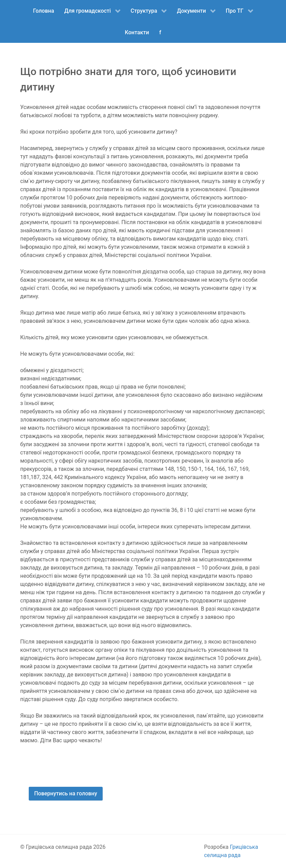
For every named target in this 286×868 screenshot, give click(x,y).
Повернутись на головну (66, 793)
